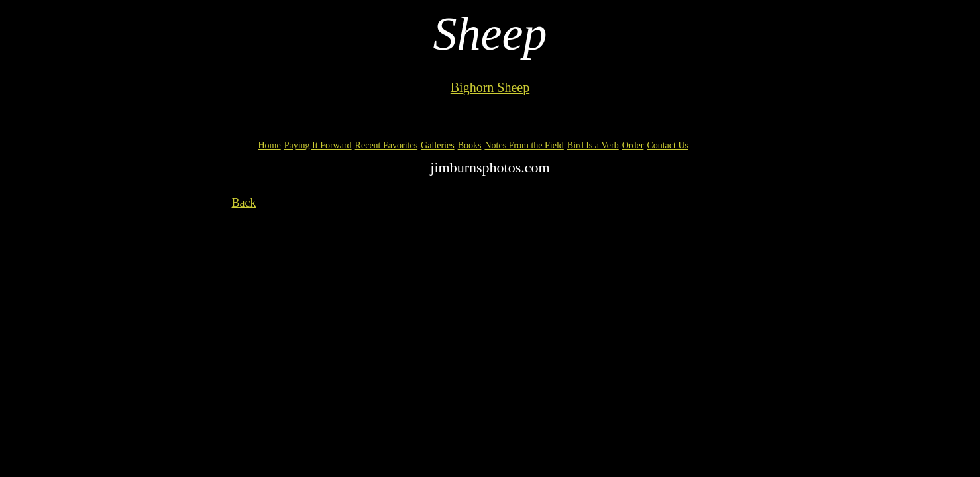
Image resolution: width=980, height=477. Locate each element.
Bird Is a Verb (593, 145)
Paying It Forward (318, 145)
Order (633, 145)
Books (470, 145)
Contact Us (668, 145)
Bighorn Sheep (490, 87)
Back (244, 203)
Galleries (438, 145)
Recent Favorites (386, 145)
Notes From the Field (524, 145)
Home (270, 145)
